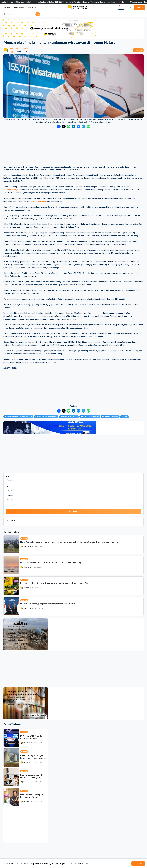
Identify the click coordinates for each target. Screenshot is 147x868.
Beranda (7, 7)
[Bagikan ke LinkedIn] (74, 126)
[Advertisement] (73, 147)
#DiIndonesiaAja (11, 190)
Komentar (10, 496)
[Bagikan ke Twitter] (64, 126)
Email (8, 486)
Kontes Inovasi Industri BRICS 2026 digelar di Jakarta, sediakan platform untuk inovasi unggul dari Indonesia (82, 2)
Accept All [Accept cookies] (138, 863)
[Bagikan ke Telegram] (83, 126)
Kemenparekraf (39, 201)
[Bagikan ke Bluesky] (78, 126)
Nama (8, 476)
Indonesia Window (19, 49)
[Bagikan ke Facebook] (59, 126)
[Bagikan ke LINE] (69, 126)
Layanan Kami (32, 7)
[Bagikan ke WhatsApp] (88, 126)
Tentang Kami (19, 7)
